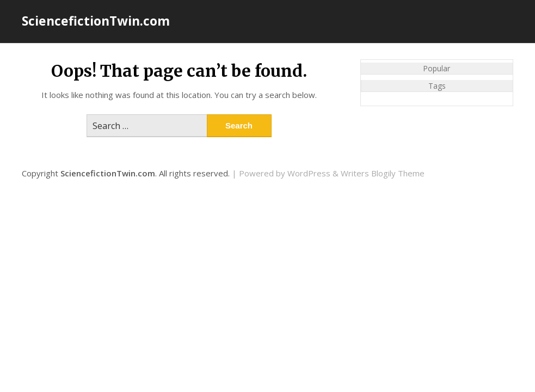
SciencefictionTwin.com (96, 21)
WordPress (309, 173)
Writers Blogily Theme (383, 173)
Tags (437, 86)
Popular (436, 68)
